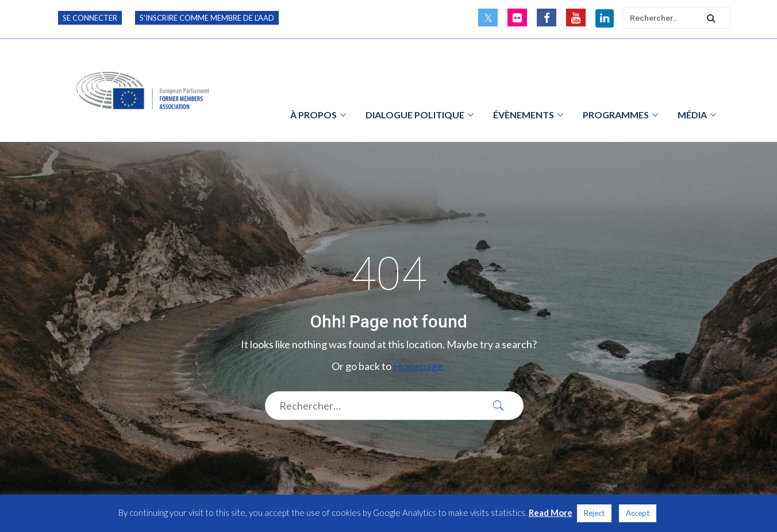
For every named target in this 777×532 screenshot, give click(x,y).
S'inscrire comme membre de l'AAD (207, 18)
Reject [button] (594, 513)
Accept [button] (638, 513)
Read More (551, 512)
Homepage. (419, 366)
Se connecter (90, 18)
